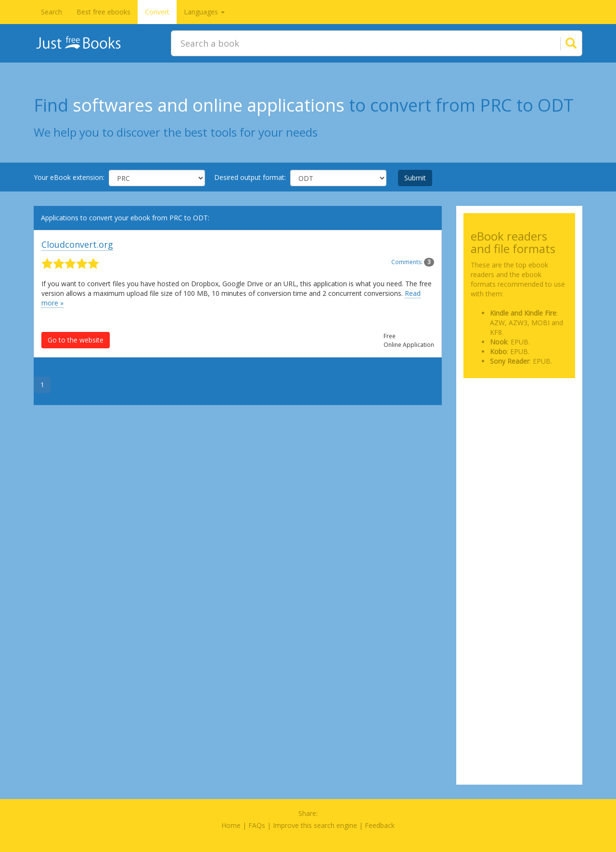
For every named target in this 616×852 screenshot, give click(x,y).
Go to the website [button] (76, 340)
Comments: (413, 262)
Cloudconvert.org (77, 244)
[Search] (559, 43)
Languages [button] (204, 12)
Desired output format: (250, 177)
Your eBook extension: (69, 177)
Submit (415, 178)
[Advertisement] (520, 433)
